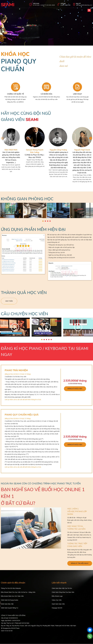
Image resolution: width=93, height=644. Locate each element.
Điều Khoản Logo (57, 596)
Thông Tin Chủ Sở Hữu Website (11, 588)
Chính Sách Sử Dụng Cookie (10, 600)
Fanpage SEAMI (57, 608)
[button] (91, 138)
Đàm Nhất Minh (11, 150)
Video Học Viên (57, 600)
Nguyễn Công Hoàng (58, 150)
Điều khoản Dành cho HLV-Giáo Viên (12, 596)
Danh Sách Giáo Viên (58, 604)
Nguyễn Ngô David (82, 150)
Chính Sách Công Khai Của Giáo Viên (63, 592)
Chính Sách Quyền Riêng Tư (9, 608)
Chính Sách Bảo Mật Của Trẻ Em (62, 588)
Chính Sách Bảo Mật (7, 604)
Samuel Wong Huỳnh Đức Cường (35, 151)
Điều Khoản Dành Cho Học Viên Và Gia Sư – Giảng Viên (18, 592)
